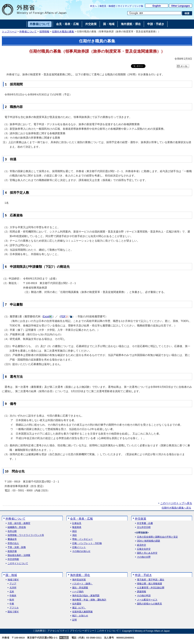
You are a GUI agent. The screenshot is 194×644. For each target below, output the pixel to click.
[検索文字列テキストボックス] (154, 13)
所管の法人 (13, 543)
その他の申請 (144, 596)
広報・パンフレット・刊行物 (87, 543)
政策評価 (12, 551)
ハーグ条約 (78, 592)
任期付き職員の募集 (63, 32)
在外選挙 (77, 604)
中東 (12, 604)
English (157, 6)
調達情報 (142, 592)
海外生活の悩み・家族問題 (86, 596)
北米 (12, 592)
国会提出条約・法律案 (19, 555)
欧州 (12, 600)
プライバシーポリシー (82, 631)
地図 (65, 638)
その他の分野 (144, 557)
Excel (46, 316)
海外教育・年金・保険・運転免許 (89, 600)
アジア (13, 584)
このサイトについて (18, 563)
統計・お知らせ (80, 616)
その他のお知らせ (81, 551)
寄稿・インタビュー (82, 539)
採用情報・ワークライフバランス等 (26, 535)
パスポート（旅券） (82, 584)
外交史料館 (13, 559)
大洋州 (13, 588)
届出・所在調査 (80, 588)
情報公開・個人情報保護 (149, 584)
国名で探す (13, 612)
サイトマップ (125, 6)
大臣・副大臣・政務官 (19, 523)
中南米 (13, 596)
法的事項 (40, 631)
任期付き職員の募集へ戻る (176, 508)
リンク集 (139, 6)
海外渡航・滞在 (80, 575)
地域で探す (13, 580)
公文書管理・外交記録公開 (151, 588)
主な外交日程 (144, 527)
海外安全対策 (79, 580)
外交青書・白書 (145, 523)
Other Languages (181, 6)
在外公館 (12, 531)
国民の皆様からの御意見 (149, 604)
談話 (74, 531)
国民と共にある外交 (147, 553)
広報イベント (79, 547)
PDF (63, 316)
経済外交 (142, 545)
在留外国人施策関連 (82, 612)
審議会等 (12, 539)
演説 (74, 535)
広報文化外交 (144, 549)
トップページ (9, 32)
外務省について (28, 32)
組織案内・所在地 (17, 527)
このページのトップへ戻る (176, 503)
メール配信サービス (147, 600)
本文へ (93, 6)
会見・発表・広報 (81, 519)
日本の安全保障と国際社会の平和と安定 (157, 537)
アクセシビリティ (57, 631)
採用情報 (44, 32)
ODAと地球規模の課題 (149, 541)
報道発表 (77, 527)
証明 (74, 620)
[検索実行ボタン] (187, 13)
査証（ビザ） (79, 608)
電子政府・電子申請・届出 (151, 580)
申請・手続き (143, 575)
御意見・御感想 (107, 6)
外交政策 (141, 519)
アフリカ (14, 608)
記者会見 (77, 523)
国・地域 (11, 575)
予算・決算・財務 (17, 547)
